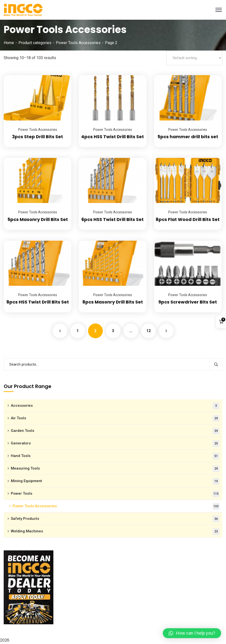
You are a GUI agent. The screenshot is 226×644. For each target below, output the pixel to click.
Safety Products (115, 519)
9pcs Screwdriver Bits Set (188, 302)
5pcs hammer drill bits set (188, 137)
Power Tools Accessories (78, 43)
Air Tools (115, 418)
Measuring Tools (115, 469)
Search (216, 364)
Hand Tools (115, 456)
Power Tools (115, 494)
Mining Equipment (115, 481)
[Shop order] (194, 58)
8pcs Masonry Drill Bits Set (113, 302)
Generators (115, 444)
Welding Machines (115, 532)
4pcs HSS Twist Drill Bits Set (113, 137)
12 (149, 331)
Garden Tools (115, 431)
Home (9, 43)
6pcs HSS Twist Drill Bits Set (113, 219)
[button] (192, 633)
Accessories (115, 406)
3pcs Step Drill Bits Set (38, 137)
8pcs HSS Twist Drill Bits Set (38, 302)
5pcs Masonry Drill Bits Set (38, 219)
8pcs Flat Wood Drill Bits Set (188, 219)
